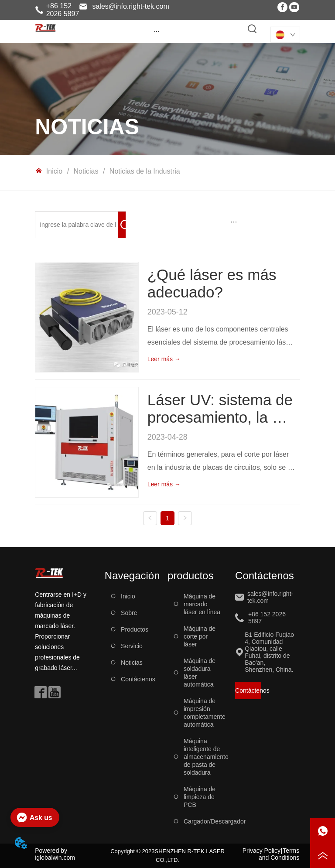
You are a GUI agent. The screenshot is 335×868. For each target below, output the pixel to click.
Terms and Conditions (279, 854)
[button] (156, 31)
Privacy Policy (262, 851)
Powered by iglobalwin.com (55, 854)
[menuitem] (156, 31)
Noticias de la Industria (144, 171)
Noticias (86, 171)
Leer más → (164, 359)
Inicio (54, 171)
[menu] (156, 31)
